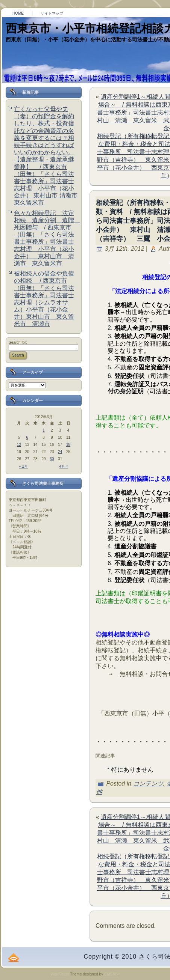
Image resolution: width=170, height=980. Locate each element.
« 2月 (24, 466)
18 (68, 445)
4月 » (64, 466)
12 (19, 445)
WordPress (60, 974)
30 (52, 459)
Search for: (18, 342)
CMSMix (111, 974)
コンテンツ (148, 784)
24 (60, 452)
